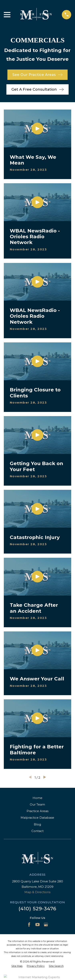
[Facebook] (29, 925)
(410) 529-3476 (38, 909)
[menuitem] (17, 966)
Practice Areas (37, 811)
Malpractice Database (37, 818)
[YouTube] (37, 925)
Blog (37, 824)
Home (37, 798)
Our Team (37, 804)
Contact (37, 831)
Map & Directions (37, 892)
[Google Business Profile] (46, 925)
